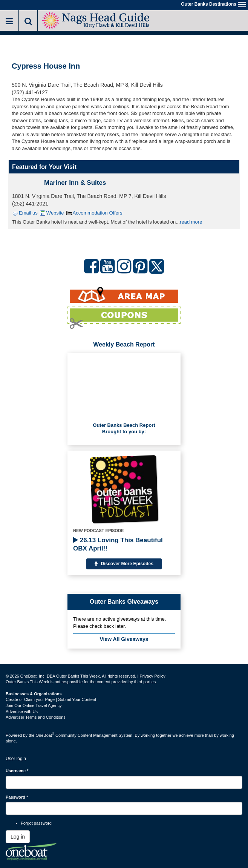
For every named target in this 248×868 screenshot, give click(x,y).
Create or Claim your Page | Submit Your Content (51, 699)
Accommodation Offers (98, 213)
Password (17, 797)
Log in (18, 837)
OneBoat (45, 735)
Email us (28, 213)
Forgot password (36, 823)
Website (55, 213)
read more (191, 222)
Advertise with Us (22, 712)
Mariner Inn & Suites (75, 183)
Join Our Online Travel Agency (34, 705)
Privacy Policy (152, 676)
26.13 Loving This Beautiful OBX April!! (118, 544)
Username (17, 771)
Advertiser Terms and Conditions (36, 717)
